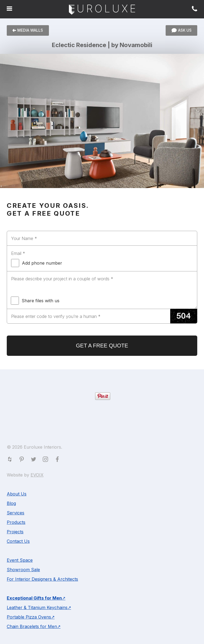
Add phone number (37, 263)
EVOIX (37, 475)
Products (16, 522)
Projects (15, 532)
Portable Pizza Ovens (29, 617)
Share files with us (35, 301)
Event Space (20, 560)
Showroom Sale (23, 570)
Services (16, 513)
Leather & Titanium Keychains (37, 607)
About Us (17, 494)
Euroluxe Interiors (102, 10)
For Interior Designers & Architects (42, 579)
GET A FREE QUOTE (102, 346)
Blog (11, 503)
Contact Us (18, 541)
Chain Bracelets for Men (32, 626)
